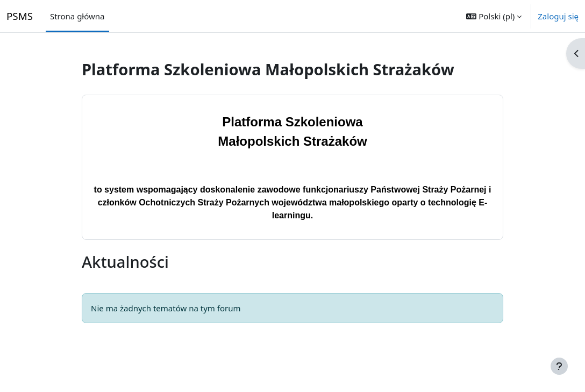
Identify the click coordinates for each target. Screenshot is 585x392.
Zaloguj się (558, 16)
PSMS (20, 16)
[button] (494, 16)
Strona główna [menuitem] (77, 16)
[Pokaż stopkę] (559, 366)
